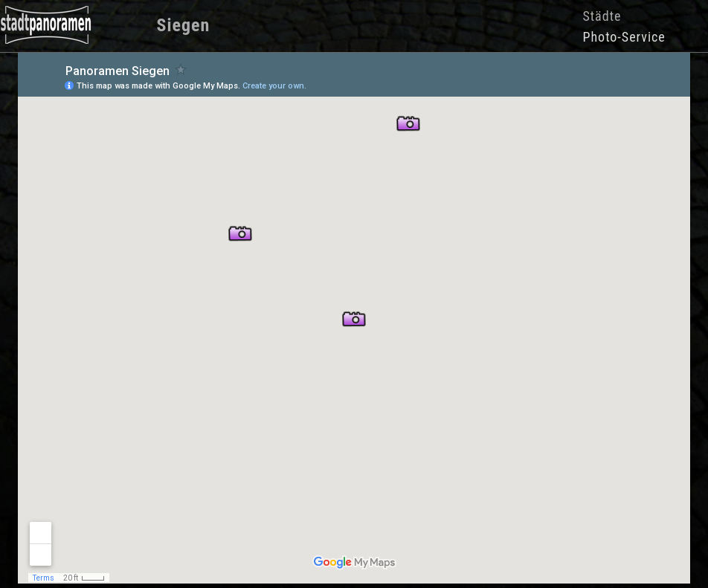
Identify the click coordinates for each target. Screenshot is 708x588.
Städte (602, 16)
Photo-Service (624, 37)
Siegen (184, 25)
